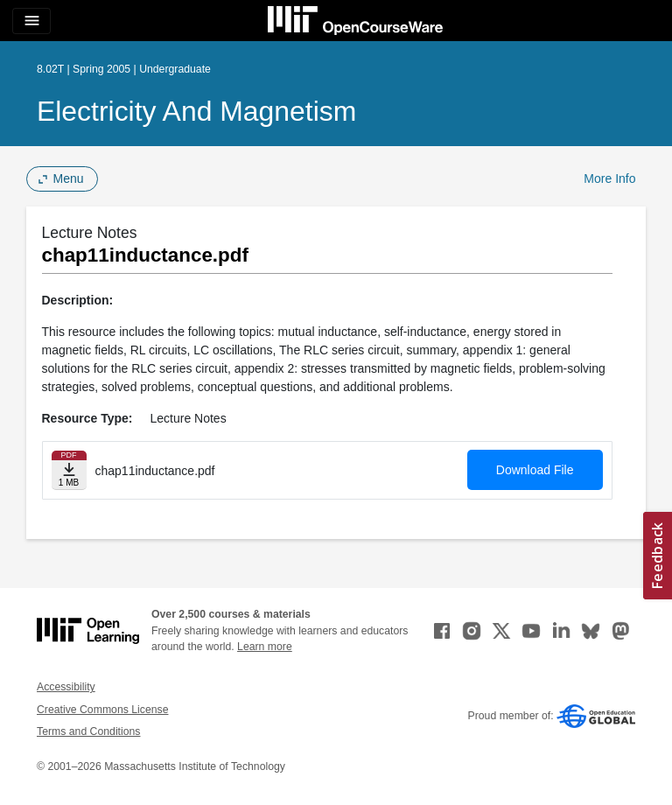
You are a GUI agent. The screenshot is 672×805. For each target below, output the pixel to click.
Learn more (265, 647)
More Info (609, 178)
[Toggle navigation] (31, 21)
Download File (535, 470)
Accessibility (66, 687)
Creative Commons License (102, 710)
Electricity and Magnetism (196, 111)
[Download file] (69, 470)
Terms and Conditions (88, 731)
